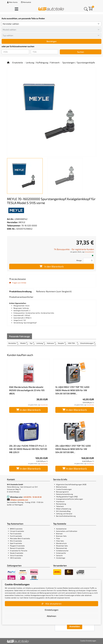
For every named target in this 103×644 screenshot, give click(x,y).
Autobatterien (61, 529)
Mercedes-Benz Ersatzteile (20, 538)
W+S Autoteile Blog (63, 511)
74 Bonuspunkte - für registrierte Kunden (74, 249)
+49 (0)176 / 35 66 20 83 (32, 497)
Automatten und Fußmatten (67, 531)
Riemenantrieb (62, 548)
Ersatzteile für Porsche (19, 551)
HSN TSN (71, 343)
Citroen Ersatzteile (17, 531)
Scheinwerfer (61, 553)
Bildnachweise (61, 487)
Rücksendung (61, 504)
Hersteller (12, 343)
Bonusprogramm (63, 492)
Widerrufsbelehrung (64, 509)
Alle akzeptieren (51, 604)
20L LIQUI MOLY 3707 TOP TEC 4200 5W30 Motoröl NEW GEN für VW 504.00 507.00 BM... (73, 449)
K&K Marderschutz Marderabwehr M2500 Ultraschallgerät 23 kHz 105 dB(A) (27, 390)
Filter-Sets (60, 541)
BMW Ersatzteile (16, 529)
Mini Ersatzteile (16, 541)
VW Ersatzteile (15, 558)
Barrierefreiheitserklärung (66, 516)
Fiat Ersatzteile (16, 534)
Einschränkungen (87, 343)
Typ (31, 343)
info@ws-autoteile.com (19, 500)
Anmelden (75, 627)
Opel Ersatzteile (16, 543)
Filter (58, 538)
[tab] (20, 291)
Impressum (60, 501)
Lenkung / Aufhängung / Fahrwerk (43, 62)
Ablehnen (51, 616)
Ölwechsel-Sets (62, 546)
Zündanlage (61, 558)
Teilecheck (60, 506)
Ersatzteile (18, 62)
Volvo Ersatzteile (16, 555)
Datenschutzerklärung (65, 494)
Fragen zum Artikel (18, 283)
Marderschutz (61, 543)
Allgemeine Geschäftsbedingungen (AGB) (71, 484)
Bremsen (59, 534)
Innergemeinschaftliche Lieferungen (70, 499)
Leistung (40, 343)
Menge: (79, 260)
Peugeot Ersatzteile (17, 546)
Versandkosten (89, 252)
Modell (23, 343)
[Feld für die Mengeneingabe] (89, 260)
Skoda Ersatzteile (17, 553)
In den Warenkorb (52, 266)
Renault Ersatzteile (17, 548)
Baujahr (61, 343)
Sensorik (59, 555)
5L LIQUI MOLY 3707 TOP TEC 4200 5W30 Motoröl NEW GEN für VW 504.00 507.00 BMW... (72, 390)
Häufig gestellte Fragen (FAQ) (67, 497)
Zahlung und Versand (64, 514)
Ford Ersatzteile (16, 536)
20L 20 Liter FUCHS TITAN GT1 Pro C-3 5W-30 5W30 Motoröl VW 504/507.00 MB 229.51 (28, 449)
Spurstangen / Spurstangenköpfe (79, 62)
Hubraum (50, 343)
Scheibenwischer (62, 551)
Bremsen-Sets (61, 536)
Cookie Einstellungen (64, 489)
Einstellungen (52, 610)
